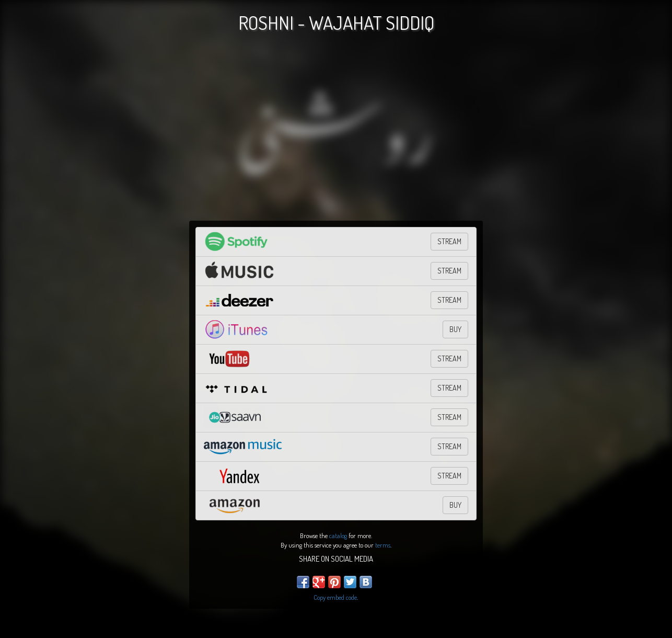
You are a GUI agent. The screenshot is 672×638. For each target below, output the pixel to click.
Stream (449, 417)
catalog (338, 536)
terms (383, 545)
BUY (455, 329)
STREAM (449, 241)
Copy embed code (335, 597)
